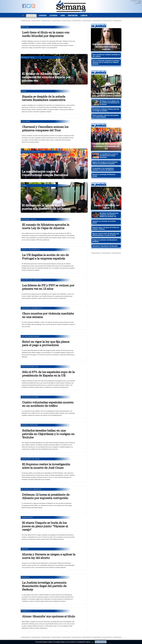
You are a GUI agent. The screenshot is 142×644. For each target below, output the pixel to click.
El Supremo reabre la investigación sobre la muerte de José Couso (46, 466)
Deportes (73, 16)
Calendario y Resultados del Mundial (105, 246)
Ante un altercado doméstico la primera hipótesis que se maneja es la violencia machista (106, 62)
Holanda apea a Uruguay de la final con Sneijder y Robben (106, 228)
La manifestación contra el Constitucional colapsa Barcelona (45, 173)
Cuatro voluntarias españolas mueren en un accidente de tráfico (48, 404)
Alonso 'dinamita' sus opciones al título (48, 616)
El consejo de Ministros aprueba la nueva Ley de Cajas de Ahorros (46, 226)
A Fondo (53, 16)
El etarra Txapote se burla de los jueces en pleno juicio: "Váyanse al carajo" (45, 526)
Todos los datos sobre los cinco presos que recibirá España (105, 116)
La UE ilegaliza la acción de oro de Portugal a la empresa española (45, 257)
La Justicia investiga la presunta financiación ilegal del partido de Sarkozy (44, 586)
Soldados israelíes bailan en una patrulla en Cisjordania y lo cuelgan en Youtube (48, 434)
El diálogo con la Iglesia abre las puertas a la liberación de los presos (46, 207)
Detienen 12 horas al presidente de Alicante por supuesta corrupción (46, 496)
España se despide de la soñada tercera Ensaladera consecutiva (44, 98)
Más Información (101, 642)
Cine (63, 16)
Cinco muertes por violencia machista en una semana (48, 315)
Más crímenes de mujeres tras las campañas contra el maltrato (106, 47)
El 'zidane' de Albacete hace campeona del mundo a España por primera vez (46, 77)
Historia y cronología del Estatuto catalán (104, 175)
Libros (84, 16)
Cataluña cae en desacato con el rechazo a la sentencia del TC (106, 146)
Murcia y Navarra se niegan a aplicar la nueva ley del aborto (49, 556)
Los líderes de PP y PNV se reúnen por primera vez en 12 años (48, 287)
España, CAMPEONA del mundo (106, 207)
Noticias (31, 16)
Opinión (43, 16)
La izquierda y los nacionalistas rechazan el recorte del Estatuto (103, 169)
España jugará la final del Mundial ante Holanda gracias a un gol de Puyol (106, 234)
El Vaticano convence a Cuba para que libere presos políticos (106, 95)
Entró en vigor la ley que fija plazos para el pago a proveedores (46, 343)
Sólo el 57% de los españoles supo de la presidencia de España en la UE (48, 374)
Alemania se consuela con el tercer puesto (104, 222)
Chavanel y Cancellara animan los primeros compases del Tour (45, 129)
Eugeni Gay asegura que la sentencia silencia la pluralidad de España (105, 163)
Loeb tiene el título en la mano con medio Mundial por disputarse (46, 34)
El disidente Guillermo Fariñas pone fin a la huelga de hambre (106, 110)
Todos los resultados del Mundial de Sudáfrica (105, 241)
